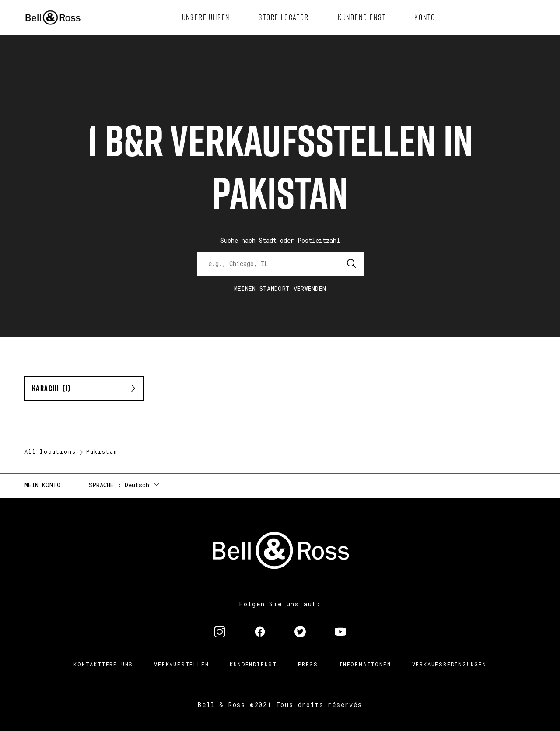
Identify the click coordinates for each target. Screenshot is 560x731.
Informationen (365, 664)
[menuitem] (206, 17)
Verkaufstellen (181, 664)
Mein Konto (43, 485)
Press (308, 664)
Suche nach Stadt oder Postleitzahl (280, 240)
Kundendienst (253, 664)
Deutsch (137, 485)
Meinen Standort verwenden (280, 289)
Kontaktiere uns (103, 664)
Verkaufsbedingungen (449, 664)
